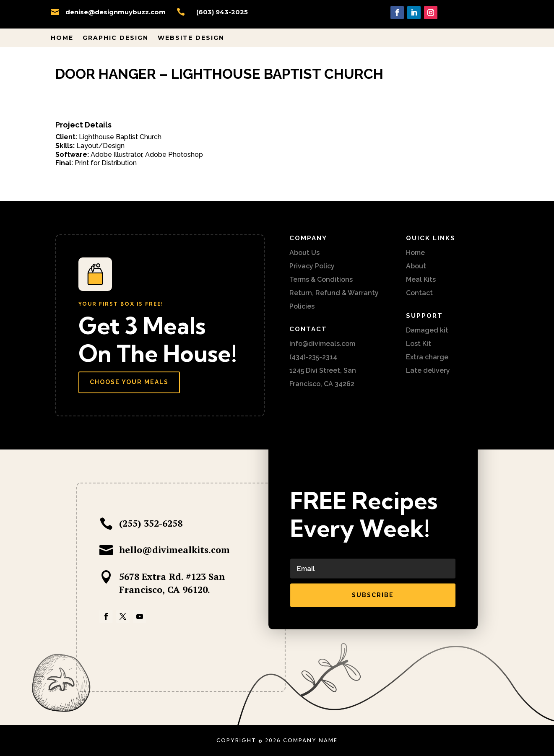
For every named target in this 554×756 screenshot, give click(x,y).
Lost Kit (419, 344)
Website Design (191, 38)
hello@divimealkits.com (174, 549)
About (416, 266)
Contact (419, 293)
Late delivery (428, 370)
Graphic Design (116, 38)
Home (62, 38)
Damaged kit (427, 330)
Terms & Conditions (321, 279)
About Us (304, 253)
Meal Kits (421, 279)
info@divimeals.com (322, 344)
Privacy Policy (312, 266)
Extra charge (427, 357)
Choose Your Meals (129, 382)
